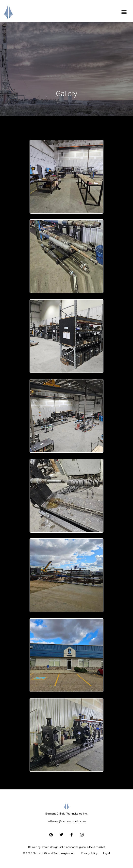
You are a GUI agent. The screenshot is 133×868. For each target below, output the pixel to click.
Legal (107, 853)
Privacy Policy (89, 853)
